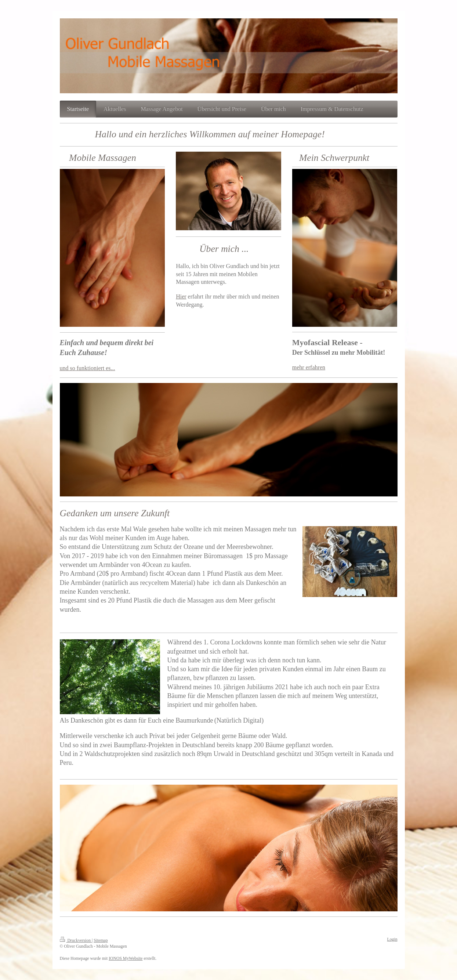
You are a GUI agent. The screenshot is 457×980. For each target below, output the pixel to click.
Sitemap (101, 941)
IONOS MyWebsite (126, 959)
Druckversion (76, 941)
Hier (181, 296)
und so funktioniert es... (88, 368)
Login (392, 939)
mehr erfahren (309, 367)
